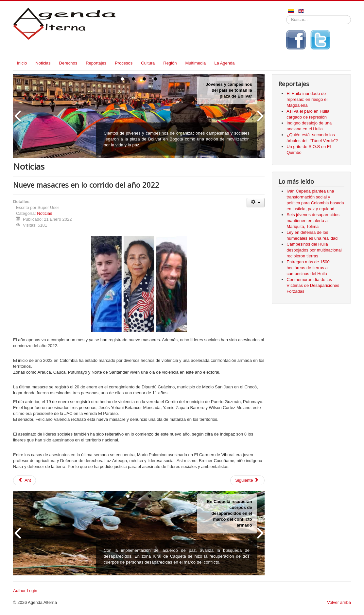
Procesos (124, 63)
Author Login (25, 591)
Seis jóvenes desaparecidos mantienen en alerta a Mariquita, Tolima (313, 221)
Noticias (43, 63)
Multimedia (195, 63)
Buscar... (286, 15)
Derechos (68, 63)
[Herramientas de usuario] (256, 203)
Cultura (148, 63)
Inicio (22, 63)
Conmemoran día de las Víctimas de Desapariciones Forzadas (313, 285)
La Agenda (224, 63)
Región (170, 63)
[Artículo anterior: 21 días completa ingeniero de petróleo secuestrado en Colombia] (25, 480)
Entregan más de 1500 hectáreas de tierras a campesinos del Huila (308, 268)
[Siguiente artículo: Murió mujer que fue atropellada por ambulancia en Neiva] (247, 480)
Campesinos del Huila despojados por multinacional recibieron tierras (314, 250)
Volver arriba (339, 602)
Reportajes (96, 63)
